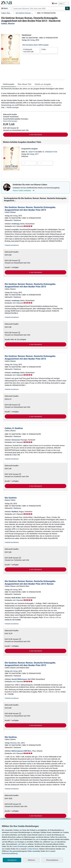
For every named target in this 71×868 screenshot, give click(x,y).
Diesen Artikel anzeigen (10, 121)
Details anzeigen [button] (13, 107)
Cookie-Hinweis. (33, 849)
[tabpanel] (35, 98)
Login (61, 3)
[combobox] (39, 8)
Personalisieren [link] (52, 860)
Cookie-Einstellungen (20, 846)
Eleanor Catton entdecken (24, 190)
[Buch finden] (67, 8)
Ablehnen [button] (31, 860)
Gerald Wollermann (19, 679)
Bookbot (15, 511)
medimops (16, 224)
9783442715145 (51, 152)
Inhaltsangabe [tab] (9, 84)
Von (31, 50)
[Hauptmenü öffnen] (5, 8)
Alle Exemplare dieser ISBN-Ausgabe (35, 45)
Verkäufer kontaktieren (12, 245)
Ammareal (16, 440)
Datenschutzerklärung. (10, 853)
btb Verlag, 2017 (33, 154)
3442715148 (33, 152)
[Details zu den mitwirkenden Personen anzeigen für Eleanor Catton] (8, 23)
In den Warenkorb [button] (35, 135)
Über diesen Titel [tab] (24, 84)
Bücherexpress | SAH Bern (21, 751)
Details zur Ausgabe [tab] (43, 84)
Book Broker (16, 598)
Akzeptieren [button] (12, 860)
